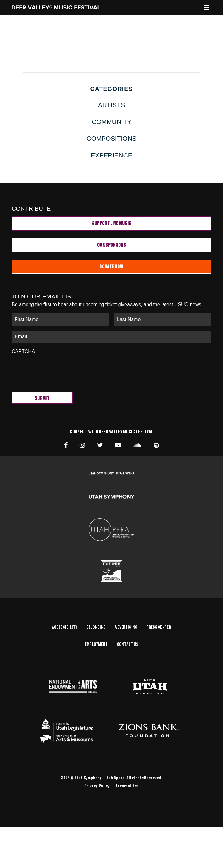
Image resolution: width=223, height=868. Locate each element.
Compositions (111, 138)
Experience (111, 155)
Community (112, 122)
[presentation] (58, 370)
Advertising (126, 627)
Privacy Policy (97, 786)
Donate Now (111, 267)
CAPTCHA (23, 351)
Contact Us (128, 645)
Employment (96, 645)
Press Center (159, 627)
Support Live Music (112, 223)
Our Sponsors (112, 245)
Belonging (96, 627)
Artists (112, 105)
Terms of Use (127, 786)
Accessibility (65, 627)
